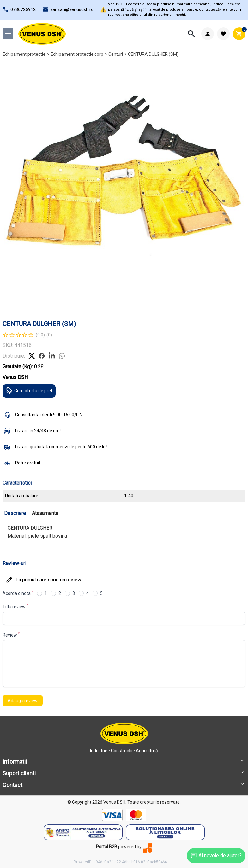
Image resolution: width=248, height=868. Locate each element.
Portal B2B (107, 847)
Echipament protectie (24, 54)
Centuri (116, 54)
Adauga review (23, 701)
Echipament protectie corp (77, 54)
